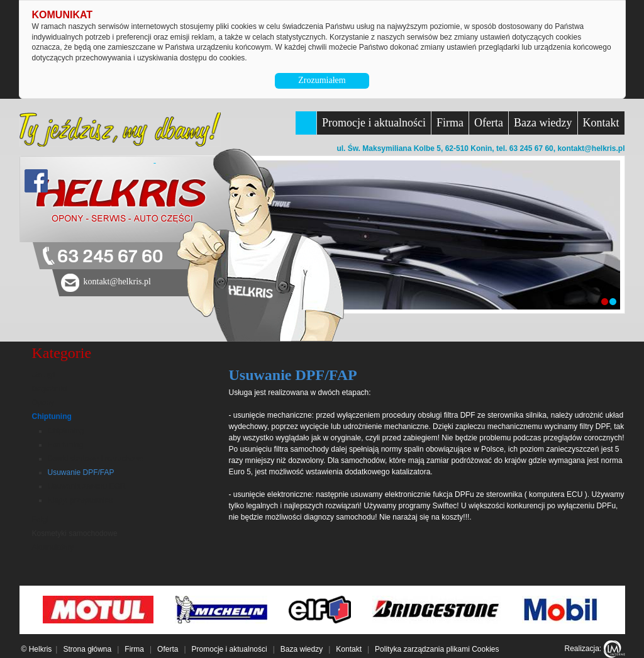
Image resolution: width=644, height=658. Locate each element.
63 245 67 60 (110, 257)
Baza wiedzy (543, 123)
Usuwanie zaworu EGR (87, 486)
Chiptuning (52, 416)
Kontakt (601, 123)
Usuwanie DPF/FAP (81, 472)
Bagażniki (50, 389)
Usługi (44, 375)
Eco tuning (66, 445)
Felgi (40, 520)
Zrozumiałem (322, 80)
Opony (43, 403)
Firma (450, 123)
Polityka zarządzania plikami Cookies (437, 649)
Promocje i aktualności (374, 123)
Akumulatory (53, 547)
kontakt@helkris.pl (591, 148)
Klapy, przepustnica (80, 500)
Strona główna (87, 649)
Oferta (489, 123)
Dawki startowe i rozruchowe (96, 459)
